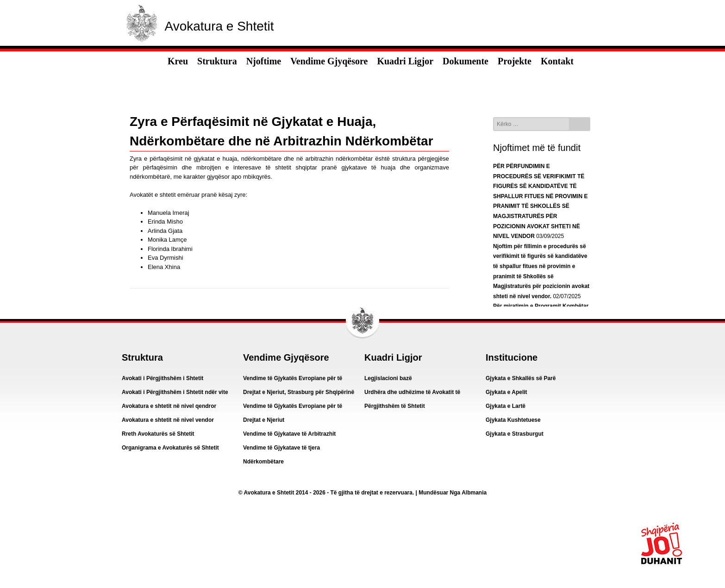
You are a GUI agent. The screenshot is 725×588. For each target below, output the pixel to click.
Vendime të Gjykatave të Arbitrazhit (289, 434)
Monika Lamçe (167, 240)
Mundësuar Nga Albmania (453, 493)
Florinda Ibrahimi (170, 249)
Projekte (515, 61)
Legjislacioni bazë (388, 378)
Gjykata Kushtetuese (513, 420)
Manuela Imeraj (169, 213)
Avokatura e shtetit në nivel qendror (169, 406)
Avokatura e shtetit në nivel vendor (168, 420)
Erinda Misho (165, 222)
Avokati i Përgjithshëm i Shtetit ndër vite (175, 392)
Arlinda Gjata (165, 231)
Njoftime (264, 61)
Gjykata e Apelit (506, 392)
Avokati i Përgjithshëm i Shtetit (162, 378)
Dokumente (466, 61)
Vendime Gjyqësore (329, 61)
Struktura (217, 61)
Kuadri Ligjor (405, 61)
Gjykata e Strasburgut (515, 434)
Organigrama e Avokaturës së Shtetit (170, 448)
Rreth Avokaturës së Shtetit (158, 434)
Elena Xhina (164, 267)
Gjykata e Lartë (506, 406)
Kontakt (557, 61)
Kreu (178, 61)
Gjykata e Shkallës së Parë (521, 378)
